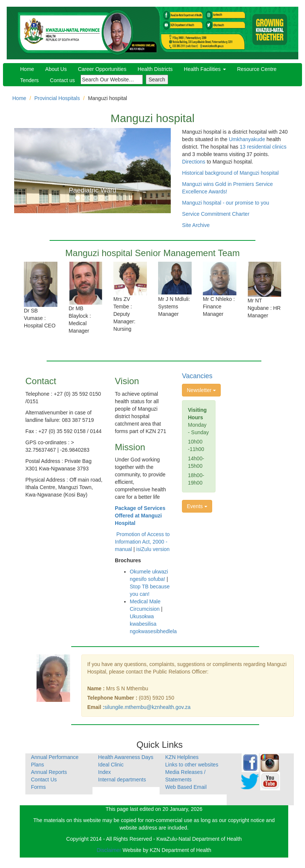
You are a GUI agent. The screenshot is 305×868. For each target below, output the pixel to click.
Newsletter (201, 390)
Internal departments (122, 780)
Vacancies (197, 376)
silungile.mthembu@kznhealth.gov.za (147, 707)
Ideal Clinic (111, 765)
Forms (38, 787)
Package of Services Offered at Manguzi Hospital (140, 516)
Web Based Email (186, 787)
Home (27, 69)
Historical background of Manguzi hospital (230, 173)
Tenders (29, 80)
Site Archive (196, 225)
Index (104, 772)
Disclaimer (109, 850)
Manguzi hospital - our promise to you (225, 203)
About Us (56, 69)
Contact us (62, 80)
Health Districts (155, 69)
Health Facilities (205, 69)
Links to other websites (192, 765)
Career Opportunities (102, 69)
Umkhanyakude (247, 139)
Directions (194, 162)
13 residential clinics (263, 147)
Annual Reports (49, 772)
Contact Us (44, 780)
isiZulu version (153, 549)
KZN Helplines (182, 757)
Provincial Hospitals (57, 98)
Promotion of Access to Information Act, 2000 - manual (142, 542)
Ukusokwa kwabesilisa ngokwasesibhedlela (153, 624)
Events (197, 506)
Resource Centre (257, 69)
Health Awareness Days (126, 757)
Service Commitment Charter (216, 214)
